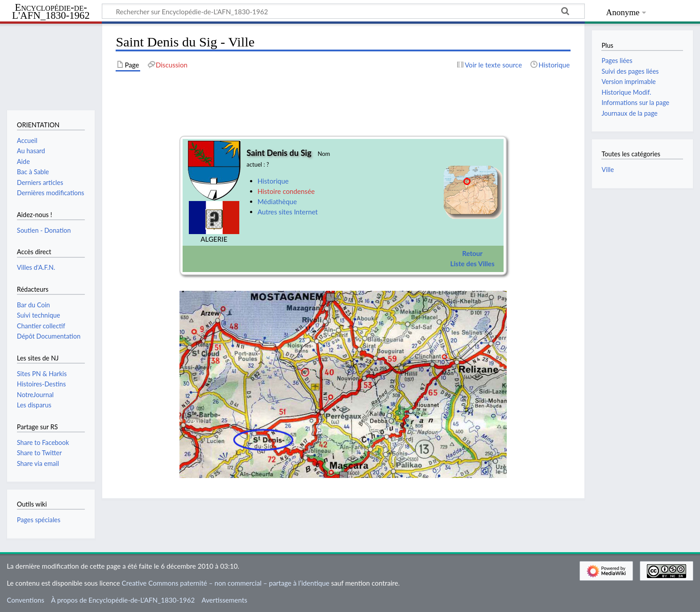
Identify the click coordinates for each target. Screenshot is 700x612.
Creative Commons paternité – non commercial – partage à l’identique (226, 583)
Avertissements (224, 600)
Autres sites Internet (288, 212)
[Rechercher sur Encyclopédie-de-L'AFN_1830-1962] (343, 11)
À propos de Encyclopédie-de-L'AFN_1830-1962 (123, 600)
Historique (273, 181)
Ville (608, 170)
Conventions (25, 600)
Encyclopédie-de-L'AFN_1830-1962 (51, 12)
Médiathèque (277, 201)
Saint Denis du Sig (279, 153)
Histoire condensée (286, 191)
